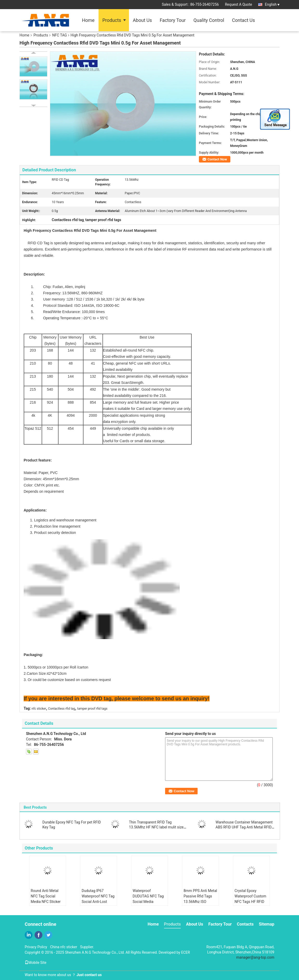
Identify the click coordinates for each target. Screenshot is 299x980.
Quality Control (209, 20)
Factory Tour (173, 20)
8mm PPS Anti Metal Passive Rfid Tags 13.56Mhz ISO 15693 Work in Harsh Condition (200, 902)
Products (112, 20)
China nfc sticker (64, 947)
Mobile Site (36, 963)
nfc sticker (39, 709)
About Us (142, 20)
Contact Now (217, 159)
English (272, 4)
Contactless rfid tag (62, 709)
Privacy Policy (36, 947)
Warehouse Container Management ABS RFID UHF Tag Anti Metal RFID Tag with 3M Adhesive (244, 827)
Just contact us (89, 975)
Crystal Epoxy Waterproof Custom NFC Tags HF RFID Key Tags (250, 899)
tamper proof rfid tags (92, 709)
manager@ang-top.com (255, 957)
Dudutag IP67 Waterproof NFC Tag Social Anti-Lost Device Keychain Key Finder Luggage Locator (98, 904)
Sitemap (266, 924)
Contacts (245, 924)
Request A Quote (238, 4)
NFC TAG (60, 35)
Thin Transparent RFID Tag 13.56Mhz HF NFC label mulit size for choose (156, 827)
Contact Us (243, 20)
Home (88, 20)
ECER (186, 952)
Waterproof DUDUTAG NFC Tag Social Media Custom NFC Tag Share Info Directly (148, 902)
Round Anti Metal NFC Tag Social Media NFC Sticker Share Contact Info (46, 899)
